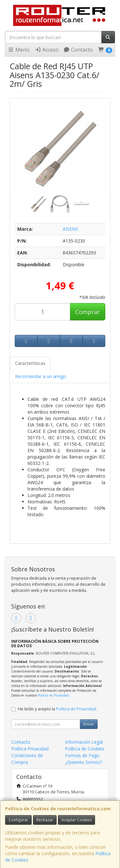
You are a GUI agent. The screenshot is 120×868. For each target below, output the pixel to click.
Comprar (88, 312)
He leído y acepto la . (57, 709)
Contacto (78, 50)
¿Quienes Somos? (84, 762)
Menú (19, 50)
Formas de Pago (82, 755)
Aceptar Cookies (76, 820)
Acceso (47, 50)
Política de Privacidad (53, 695)
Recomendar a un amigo (41, 376)
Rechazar (45, 820)
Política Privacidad (30, 749)
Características (30, 363)
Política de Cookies (85, 749)
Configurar (18, 820)
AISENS (70, 229)
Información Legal (84, 742)
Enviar (89, 724)
